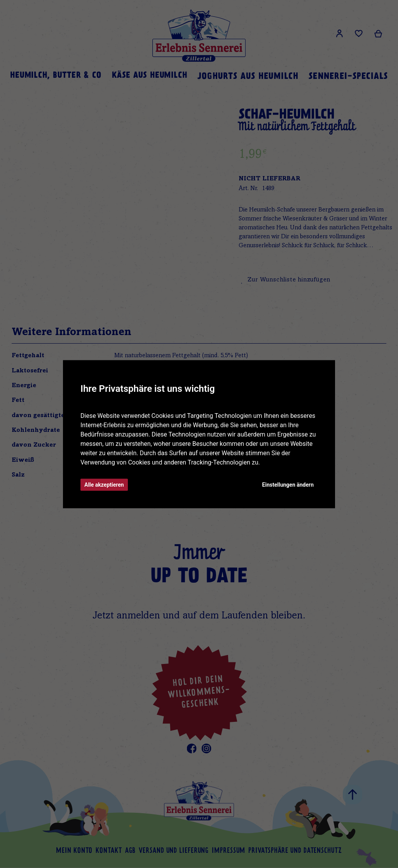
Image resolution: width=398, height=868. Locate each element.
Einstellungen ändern (288, 484)
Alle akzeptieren (104, 484)
